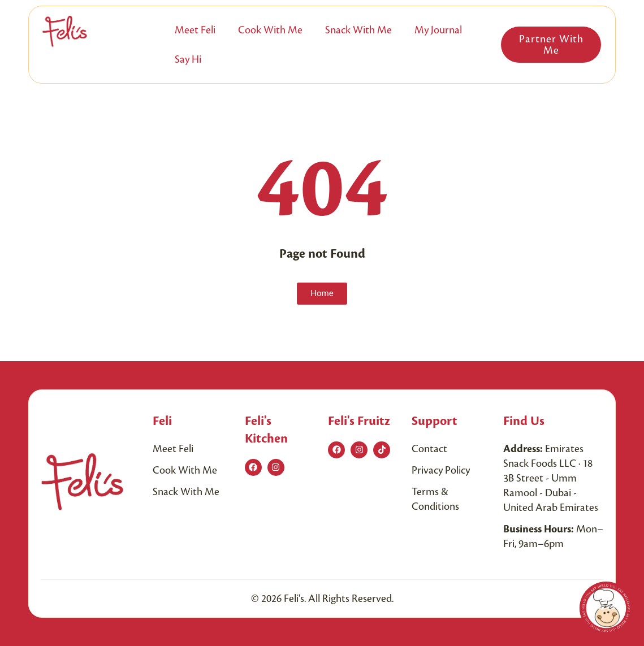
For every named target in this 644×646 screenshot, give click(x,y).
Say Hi (188, 59)
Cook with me (270, 30)
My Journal (438, 30)
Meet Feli (195, 30)
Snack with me (358, 30)
